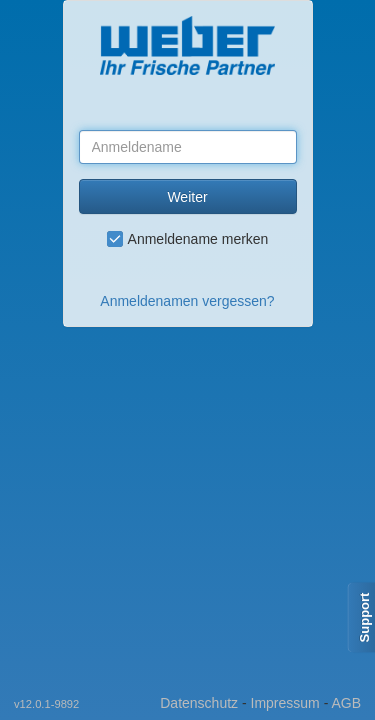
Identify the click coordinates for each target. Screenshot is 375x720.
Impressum (285, 703)
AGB (346, 703)
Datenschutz (199, 703)
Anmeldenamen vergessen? (187, 301)
